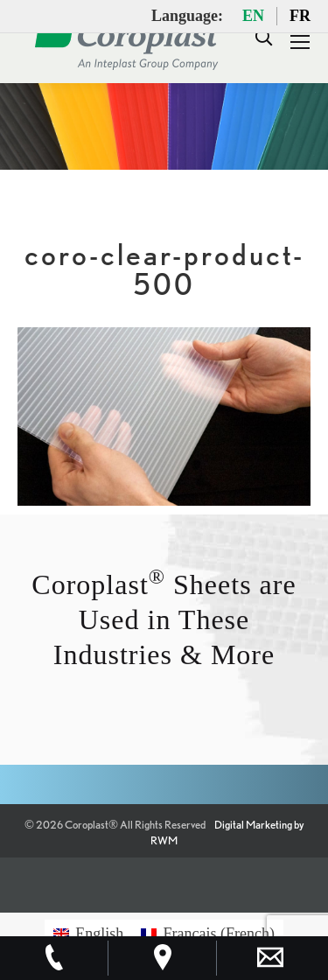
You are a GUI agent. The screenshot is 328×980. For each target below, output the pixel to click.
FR (300, 16)
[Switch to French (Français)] (208, 933)
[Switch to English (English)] (88, 933)
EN (253, 16)
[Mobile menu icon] (300, 42)
